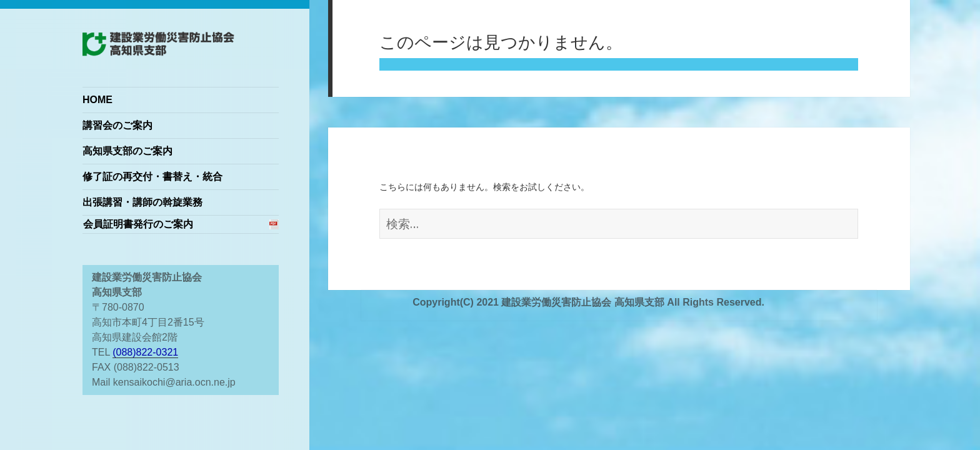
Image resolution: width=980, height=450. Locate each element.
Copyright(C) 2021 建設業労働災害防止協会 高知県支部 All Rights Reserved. (588, 302)
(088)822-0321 (145, 352)
